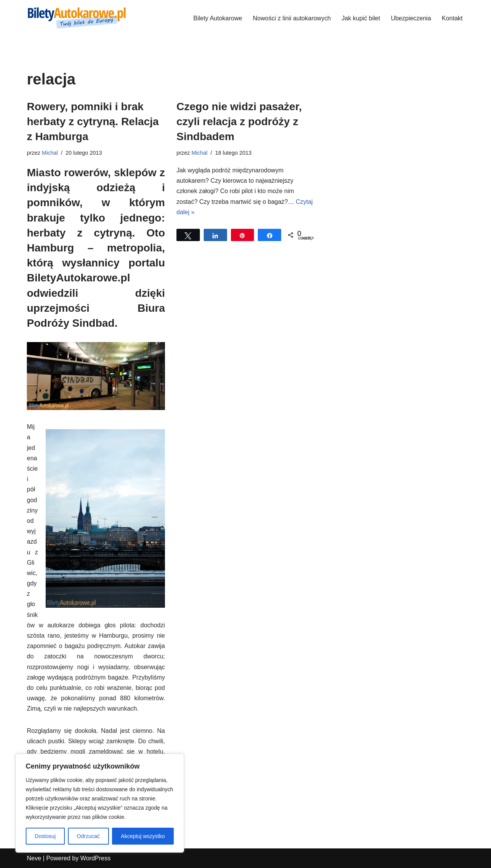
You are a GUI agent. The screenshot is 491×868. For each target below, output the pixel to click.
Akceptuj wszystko (143, 836)
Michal (50, 153)
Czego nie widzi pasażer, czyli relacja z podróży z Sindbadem (239, 122)
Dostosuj (45, 836)
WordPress (95, 858)
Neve (34, 858)
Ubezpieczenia (411, 18)
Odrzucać (88, 836)
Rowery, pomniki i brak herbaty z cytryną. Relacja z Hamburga (93, 122)
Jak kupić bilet (361, 18)
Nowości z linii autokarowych (292, 18)
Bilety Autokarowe (217, 18)
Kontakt (452, 18)
